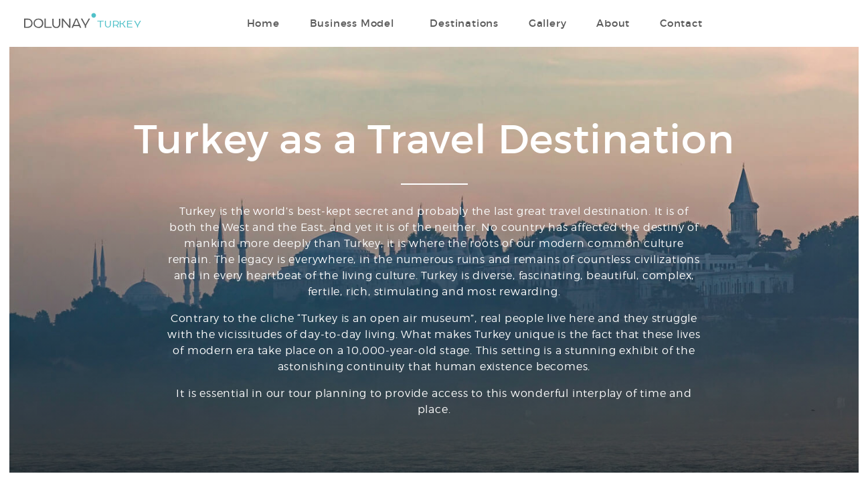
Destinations (464, 23)
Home (263, 23)
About (613, 23)
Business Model (352, 23)
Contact (681, 23)
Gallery (548, 23)
